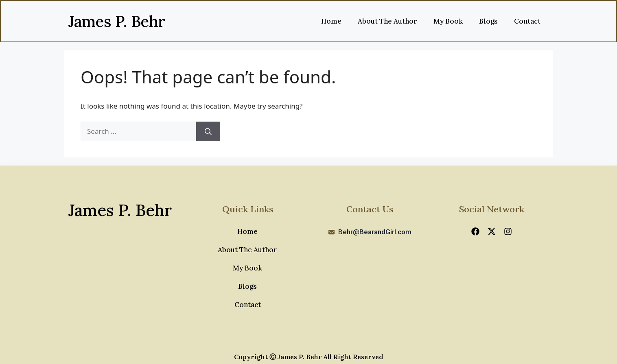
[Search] (208, 131)
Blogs (488, 21)
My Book (448, 21)
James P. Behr (117, 21)
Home (331, 21)
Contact (527, 21)
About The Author (387, 21)
